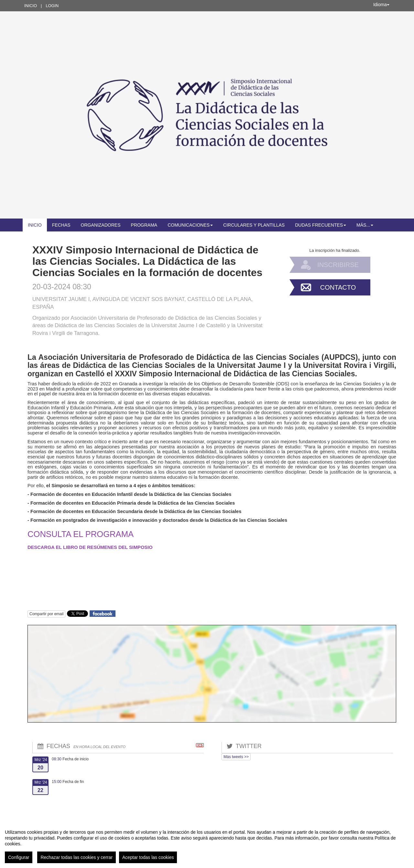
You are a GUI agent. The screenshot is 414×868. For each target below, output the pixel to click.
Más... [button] (365, 225)
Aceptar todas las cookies (148, 857)
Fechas (61, 225)
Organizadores (101, 225)
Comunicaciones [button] (190, 225)
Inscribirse (338, 265)
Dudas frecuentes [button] (321, 225)
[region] (207, 844)
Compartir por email (46, 614)
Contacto (338, 287)
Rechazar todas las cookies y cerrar (76, 857)
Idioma (381, 5)
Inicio (31, 6)
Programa (144, 225)
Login (52, 6)
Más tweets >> (236, 757)
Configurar (19, 857)
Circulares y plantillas (254, 225)
